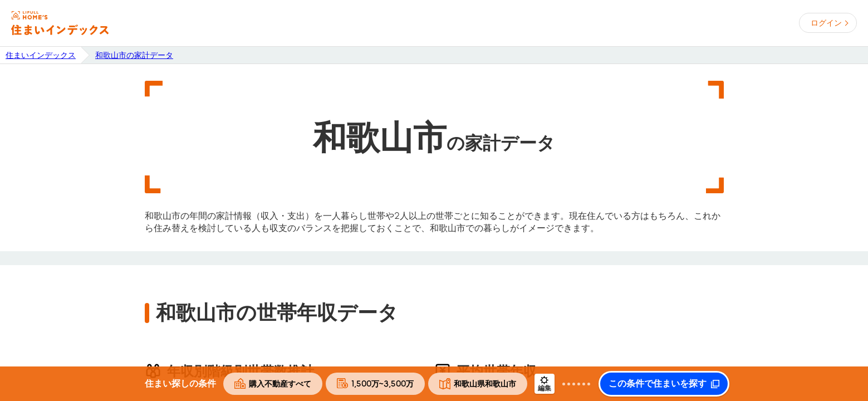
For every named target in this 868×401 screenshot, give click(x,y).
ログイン (826, 23)
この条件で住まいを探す (658, 384)
